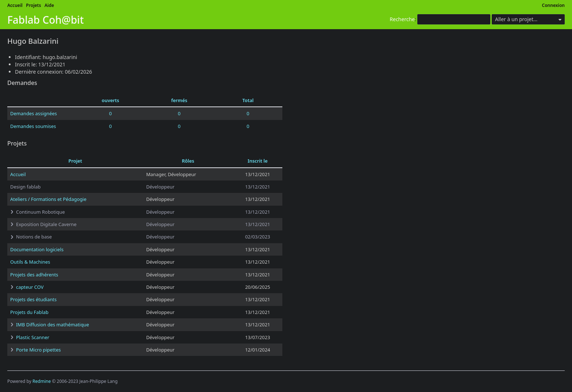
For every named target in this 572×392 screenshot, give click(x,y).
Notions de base (34, 237)
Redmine (42, 381)
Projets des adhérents (34, 275)
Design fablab (25, 187)
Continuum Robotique (40, 212)
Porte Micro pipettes (38, 350)
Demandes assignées (34, 113)
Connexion (554, 5)
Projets (33, 5)
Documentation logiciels (37, 249)
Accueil (15, 5)
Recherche (402, 19)
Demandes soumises (33, 126)
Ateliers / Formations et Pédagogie (48, 199)
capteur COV (30, 287)
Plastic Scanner (33, 337)
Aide (49, 5)
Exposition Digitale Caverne (46, 224)
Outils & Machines (30, 262)
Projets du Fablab (29, 312)
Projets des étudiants (33, 299)
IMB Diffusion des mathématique (53, 325)
